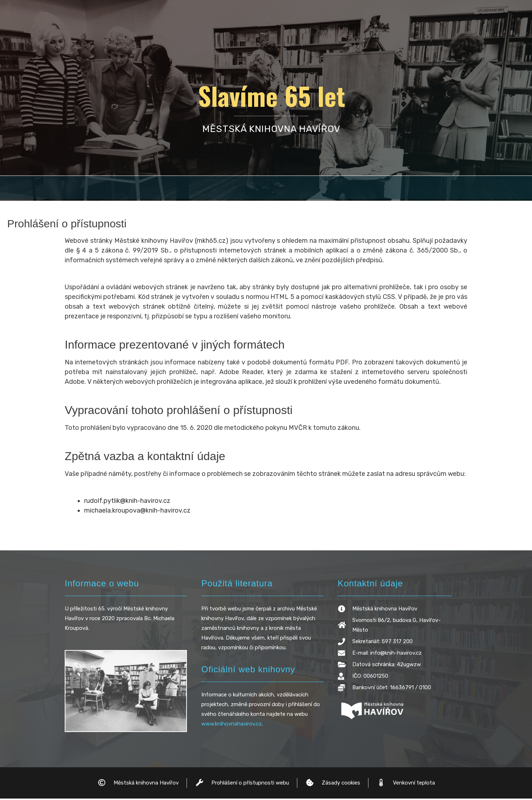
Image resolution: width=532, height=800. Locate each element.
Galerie (428, 188)
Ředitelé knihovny (364, 188)
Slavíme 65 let (272, 95)
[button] (203, 188)
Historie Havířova (120, 188)
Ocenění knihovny (285, 188)
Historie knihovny (203, 188)
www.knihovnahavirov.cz (231, 725)
